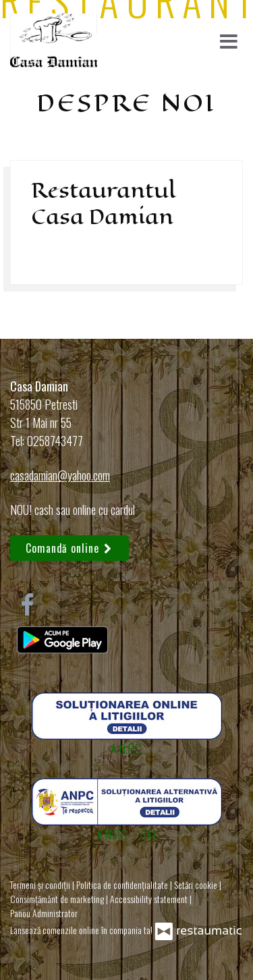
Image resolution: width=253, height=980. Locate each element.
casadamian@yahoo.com (60, 475)
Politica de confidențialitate (123, 884)
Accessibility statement (150, 899)
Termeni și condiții (41, 884)
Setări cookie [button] (197, 884)
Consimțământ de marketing (58, 899)
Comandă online (69, 548)
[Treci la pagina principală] (54, 40)
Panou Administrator (44, 913)
